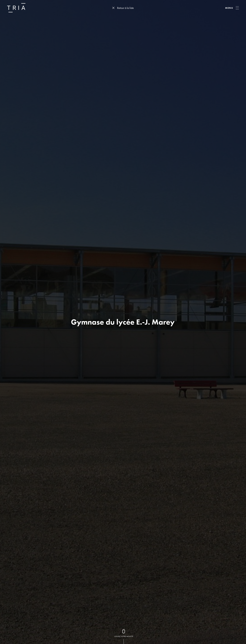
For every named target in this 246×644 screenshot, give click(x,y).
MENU (229, 8)
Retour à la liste (125, 8)
